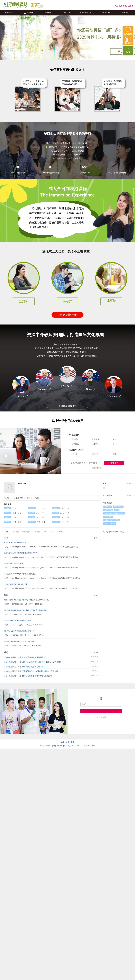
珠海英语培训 (56, 517)
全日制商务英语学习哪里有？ (14, 563)
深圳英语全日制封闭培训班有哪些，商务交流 (20, 574)
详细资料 (60, 532)
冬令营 (117, 510)
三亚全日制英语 (108, 517)
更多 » (96, 538)
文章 (37, 532)
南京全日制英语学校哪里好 (111, 520)
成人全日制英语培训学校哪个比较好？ (17, 584)
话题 (67, 742)
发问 (16, 532)
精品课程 (10, 13)
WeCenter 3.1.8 (90, 746)
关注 (45, 532)
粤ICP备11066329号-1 (58, 746)
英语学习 (56, 513)
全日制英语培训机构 (8, 508)
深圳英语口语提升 (56, 508)
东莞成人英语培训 (32, 522)
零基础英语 (56, 522)
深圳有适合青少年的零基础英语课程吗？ (18, 621)
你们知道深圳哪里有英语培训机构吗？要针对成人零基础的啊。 (26, 610)
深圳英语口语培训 (32, 508)
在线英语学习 (107, 507)
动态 (52, 532)
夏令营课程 (8, 522)
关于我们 (125, 13)
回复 (26, 532)
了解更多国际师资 (67, 406)
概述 (7, 532)
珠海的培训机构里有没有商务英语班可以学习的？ (21, 553)
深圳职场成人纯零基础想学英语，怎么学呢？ (20, 641)
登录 (73, 742)
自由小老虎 (8, 657)
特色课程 (29, 13)
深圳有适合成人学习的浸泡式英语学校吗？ (19, 631)
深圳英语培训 (8, 513)
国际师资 (67, 13)
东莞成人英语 (8, 517)
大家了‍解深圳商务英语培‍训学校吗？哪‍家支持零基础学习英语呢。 (27, 600)
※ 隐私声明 (97, 468)
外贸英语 (31, 517)
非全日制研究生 (108, 510)
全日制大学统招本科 (109, 523)
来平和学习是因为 (87, 13)
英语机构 (31, 513)
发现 (62, 742)
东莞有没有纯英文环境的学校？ (15, 543)
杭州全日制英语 (118, 507)
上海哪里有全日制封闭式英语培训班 (114, 513)
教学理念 (48, 13)
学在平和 (106, 13)
